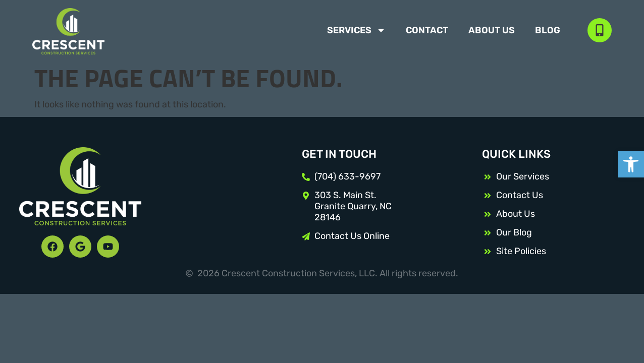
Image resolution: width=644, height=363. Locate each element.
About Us (492, 30)
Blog (548, 30)
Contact (427, 30)
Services (356, 30)
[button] (631, 164)
